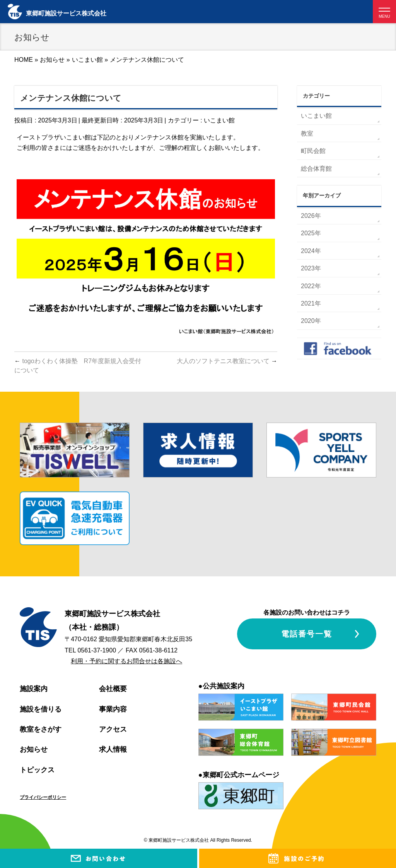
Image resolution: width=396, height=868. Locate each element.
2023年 (311, 268)
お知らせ (34, 749)
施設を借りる (41, 709)
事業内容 (113, 709)
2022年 (311, 286)
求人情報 (113, 749)
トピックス (37, 770)
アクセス (113, 729)
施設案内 (34, 689)
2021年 (311, 303)
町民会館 (313, 151)
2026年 (311, 216)
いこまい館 (219, 120)
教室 (307, 133)
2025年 (311, 233)
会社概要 (113, 689)
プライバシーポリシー (43, 797)
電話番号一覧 (307, 634)
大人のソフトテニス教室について (227, 361)
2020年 (311, 321)
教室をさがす (41, 729)
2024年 (311, 251)
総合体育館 (316, 169)
